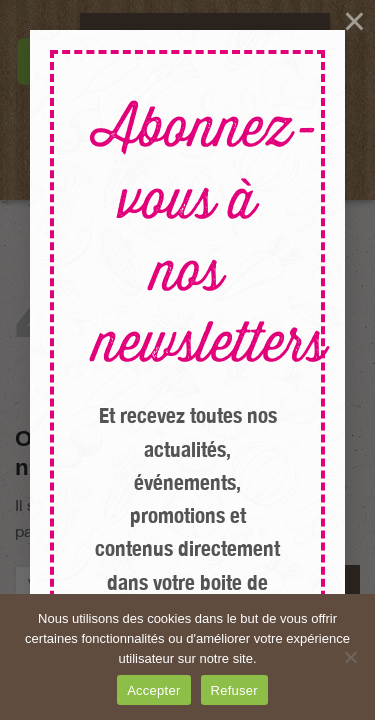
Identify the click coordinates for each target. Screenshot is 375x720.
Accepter (153, 690)
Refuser (234, 690)
